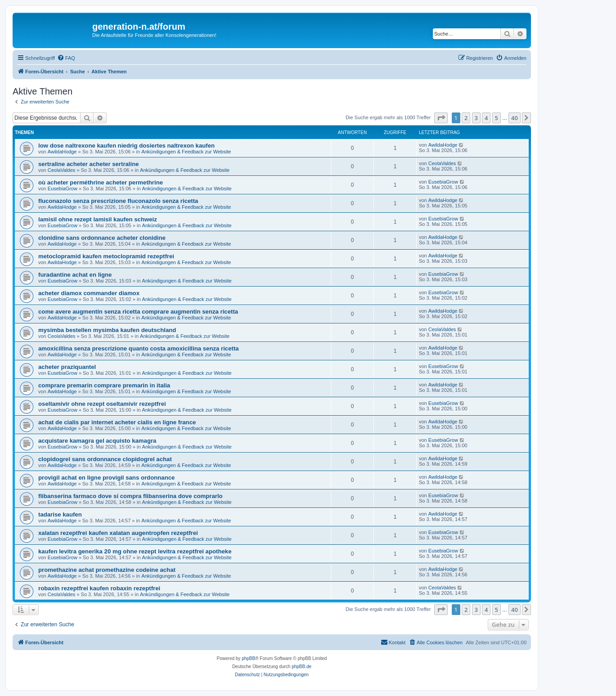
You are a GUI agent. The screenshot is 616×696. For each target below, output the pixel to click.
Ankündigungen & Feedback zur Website (186, 152)
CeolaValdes (62, 170)
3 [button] (476, 118)
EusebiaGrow (63, 189)
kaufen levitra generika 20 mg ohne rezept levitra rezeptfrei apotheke (135, 551)
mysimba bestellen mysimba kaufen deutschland (107, 330)
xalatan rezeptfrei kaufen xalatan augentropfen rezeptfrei (118, 533)
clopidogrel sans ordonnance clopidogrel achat (105, 459)
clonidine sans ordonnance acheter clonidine (102, 238)
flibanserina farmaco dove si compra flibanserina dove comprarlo (130, 496)
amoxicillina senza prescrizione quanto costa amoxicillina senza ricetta (139, 348)
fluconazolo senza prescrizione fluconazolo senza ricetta (118, 201)
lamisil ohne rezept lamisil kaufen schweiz (98, 219)
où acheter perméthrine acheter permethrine (101, 182)
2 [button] (466, 118)
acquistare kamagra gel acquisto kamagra (97, 441)
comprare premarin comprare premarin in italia (104, 385)
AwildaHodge (62, 152)
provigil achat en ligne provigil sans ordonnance (106, 478)
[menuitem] (66, 58)
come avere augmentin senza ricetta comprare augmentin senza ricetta (138, 312)
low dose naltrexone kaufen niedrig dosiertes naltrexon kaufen (126, 146)
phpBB (248, 658)
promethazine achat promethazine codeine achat (107, 570)
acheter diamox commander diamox (89, 293)
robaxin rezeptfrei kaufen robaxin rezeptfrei (99, 588)
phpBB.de (301, 667)
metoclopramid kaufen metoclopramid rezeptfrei (106, 256)
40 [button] (515, 118)
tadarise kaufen (60, 514)
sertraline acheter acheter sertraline (89, 164)
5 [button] (497, 118)
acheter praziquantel (67, 367)
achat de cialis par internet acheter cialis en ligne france (117, 422)
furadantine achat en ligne (75, 275)
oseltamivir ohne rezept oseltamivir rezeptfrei (102, 404)
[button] (441, 118)
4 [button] (486, 118)
